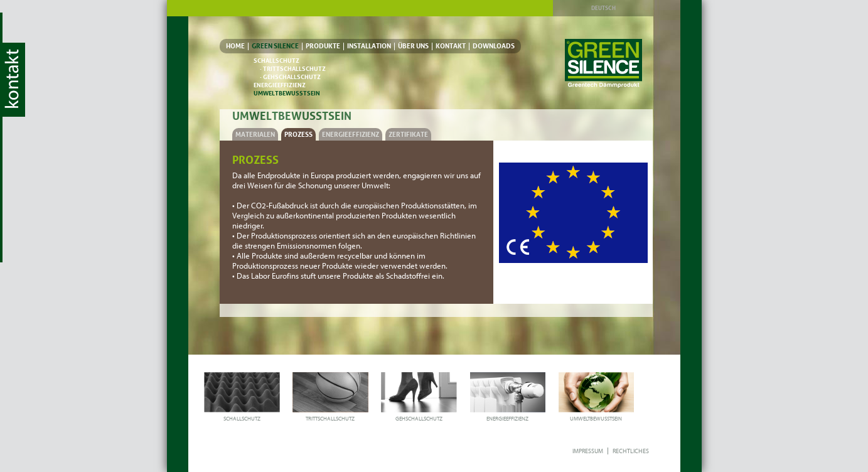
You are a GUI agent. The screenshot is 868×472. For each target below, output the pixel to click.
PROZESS (298, 134)
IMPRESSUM (588, 451)
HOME (235, 46)
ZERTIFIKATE (408, 134)
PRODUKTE (323, 46)
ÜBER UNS (413, 46)
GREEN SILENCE (275, 46)
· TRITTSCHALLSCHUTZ (293, 69)
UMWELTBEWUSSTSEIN (287, 93)
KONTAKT (451, 46)
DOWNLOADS (494, 46)
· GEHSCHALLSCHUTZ (290, 77)
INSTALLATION (369, 46)
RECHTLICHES (631, 451)
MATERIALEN (255, 134)
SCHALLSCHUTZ (276, 61)
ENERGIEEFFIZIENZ (280, 85)
